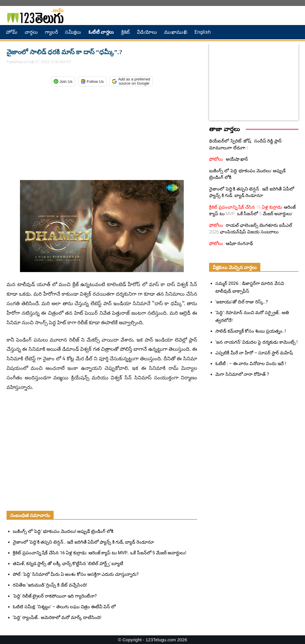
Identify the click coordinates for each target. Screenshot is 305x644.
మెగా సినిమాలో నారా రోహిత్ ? (242, 374)
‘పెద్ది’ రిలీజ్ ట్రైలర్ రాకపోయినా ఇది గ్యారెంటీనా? (55, 596)
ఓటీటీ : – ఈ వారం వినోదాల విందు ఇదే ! (251, 364)
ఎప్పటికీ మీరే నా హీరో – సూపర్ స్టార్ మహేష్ (254, 353)
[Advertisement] (102, 132)
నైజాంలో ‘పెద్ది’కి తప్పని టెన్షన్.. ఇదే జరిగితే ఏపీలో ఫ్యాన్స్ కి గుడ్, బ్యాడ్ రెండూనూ (83, 542)
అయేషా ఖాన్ (236, 159)
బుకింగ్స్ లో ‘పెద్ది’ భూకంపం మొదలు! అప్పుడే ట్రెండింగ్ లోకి (63, 531)
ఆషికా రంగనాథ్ (239, 243)
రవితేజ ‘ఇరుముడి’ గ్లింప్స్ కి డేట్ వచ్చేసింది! (50, 585)
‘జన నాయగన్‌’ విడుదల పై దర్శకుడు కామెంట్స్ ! (256, 342)
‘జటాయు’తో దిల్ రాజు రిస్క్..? (242, 302)
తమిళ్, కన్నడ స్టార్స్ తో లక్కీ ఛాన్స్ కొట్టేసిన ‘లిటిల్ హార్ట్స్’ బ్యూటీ (68, 564)
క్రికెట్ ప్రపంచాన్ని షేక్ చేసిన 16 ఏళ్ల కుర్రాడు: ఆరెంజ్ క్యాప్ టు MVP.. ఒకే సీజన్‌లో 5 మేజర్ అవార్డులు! (99, 553)
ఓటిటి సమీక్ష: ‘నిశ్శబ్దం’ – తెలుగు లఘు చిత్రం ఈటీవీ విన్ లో (64, 607)
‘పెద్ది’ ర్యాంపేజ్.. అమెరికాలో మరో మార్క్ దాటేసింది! (57, 617)
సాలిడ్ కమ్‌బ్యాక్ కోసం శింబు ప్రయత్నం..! (251, 331)
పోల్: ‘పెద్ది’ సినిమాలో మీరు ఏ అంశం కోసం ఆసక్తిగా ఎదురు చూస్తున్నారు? (76, 574)
